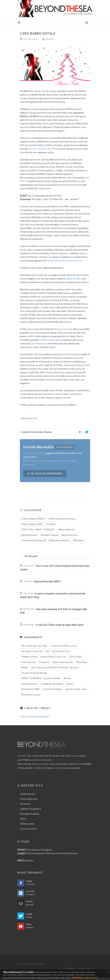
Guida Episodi (27, 794)
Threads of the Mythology (34, 673)
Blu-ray (67, 678)
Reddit (24, 667)
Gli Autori (25, 804)
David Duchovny (29, 535)
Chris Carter (75, 657)
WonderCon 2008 (30, 689)
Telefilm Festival (29, 657)
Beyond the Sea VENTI (47, 582)
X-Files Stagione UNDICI (33, 519)
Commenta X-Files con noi (63, 646)
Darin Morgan (38, 343)
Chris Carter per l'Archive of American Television (55, 667)
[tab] (31, 556)
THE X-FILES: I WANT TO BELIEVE (38, 530)
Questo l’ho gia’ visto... (76, 689)
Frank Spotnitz (28, 662)
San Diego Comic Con (32, 651)
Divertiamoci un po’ (31, 695)
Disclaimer (69, 968)
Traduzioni (44, 662)
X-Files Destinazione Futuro (62, 519)
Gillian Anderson (66, 530)
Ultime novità (27, 824)
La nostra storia (28, 829)
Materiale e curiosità (59, 540)
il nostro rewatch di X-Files (43, 149)
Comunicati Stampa (52, 689)
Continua (77, 977)
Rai (47, 651)
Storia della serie (29, 799)
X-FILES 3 (51, 524)
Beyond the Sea (29, 418)
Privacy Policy (85, 968)
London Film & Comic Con (53, 657)
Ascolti (70, 684)
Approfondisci (91, 978)
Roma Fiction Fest (61, 651)
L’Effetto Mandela (50, 340)
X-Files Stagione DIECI (32, 524)
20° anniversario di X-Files (34, 646)
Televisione (78, 540)
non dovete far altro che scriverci (64, 260)
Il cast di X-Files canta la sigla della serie (60, 625)
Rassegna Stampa (50, 535)
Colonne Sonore (29, 684)
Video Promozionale (63, 662)
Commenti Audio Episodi (33, 540)
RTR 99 (24, 181)
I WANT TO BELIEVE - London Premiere (41, 678)
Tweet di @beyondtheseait (35, 716)
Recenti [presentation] (31, 556)
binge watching (64, 329)
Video (23, 819)
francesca (48, 39)
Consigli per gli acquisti (52, 684)
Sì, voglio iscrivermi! (45, 473)
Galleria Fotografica (30, 809)
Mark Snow (82, 662)
